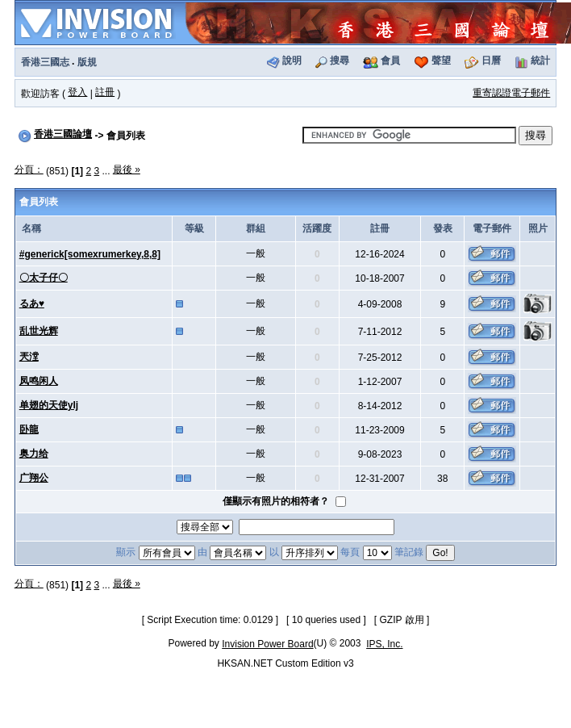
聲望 (441, 61)
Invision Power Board (267, 644)
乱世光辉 (39, 331)
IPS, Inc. (384, 644)
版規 (87, 62)
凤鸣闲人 (39, 381)
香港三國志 (45, 62)
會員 (390, 61)
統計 (540, 61)
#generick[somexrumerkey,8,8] (90, 254)
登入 (77, 92)
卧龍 (29, 429)
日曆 (491, 61)
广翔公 (34, 478)
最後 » (127, 169)
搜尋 (340, 61)
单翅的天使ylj (49, 405)
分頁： (29, 169)
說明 (292, 61)
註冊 (105, 92)
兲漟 (29, 357)
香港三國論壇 (63, 134)
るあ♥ (32, 303)
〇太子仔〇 (44, 278)
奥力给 (34, 454)
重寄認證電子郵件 (511, 93)
